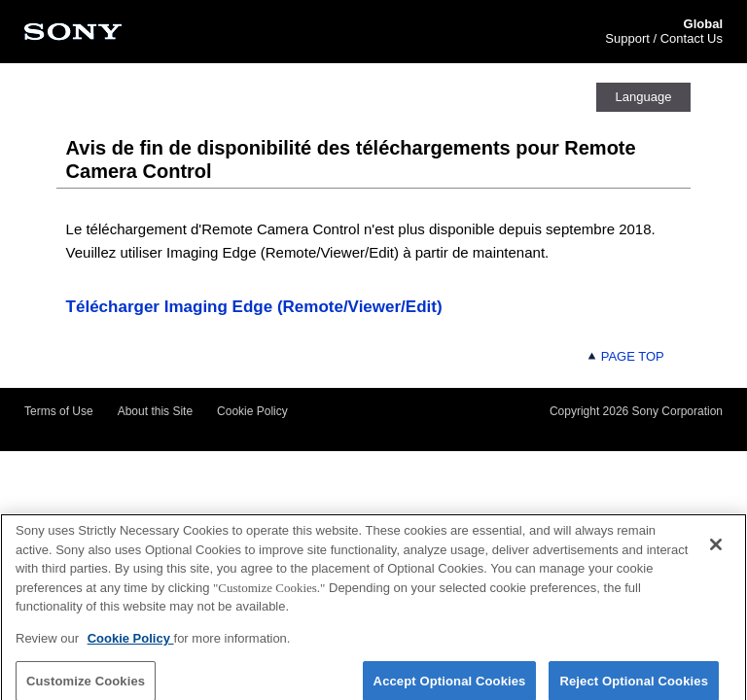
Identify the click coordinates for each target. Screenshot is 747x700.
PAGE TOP (625, 356)
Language (644, 97)
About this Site (155, 411)
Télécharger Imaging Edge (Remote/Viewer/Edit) (254, 307)
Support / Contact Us (664, 38)
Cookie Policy (252, 411)
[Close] (716, 549)
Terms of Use (59, 411)
